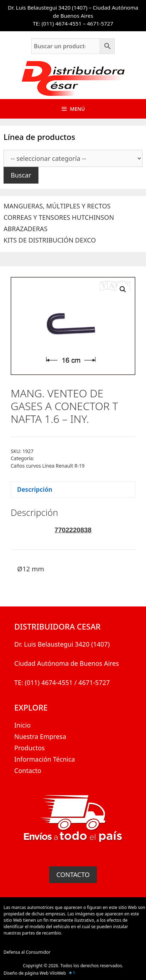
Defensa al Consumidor (27, 952)
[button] (123, 289)
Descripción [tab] (35, 489)
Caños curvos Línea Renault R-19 (48, 466)
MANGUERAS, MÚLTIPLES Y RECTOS (57, 206)
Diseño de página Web (26, 973)
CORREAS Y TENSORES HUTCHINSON (59, 217)
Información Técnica (45, 759)
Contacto (28, 771)
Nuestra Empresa (40, 736)
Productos (30, 748)
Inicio (22, 725)
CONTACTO (73, 875)
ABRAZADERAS (25, 229)
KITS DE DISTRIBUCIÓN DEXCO (50, 240)
